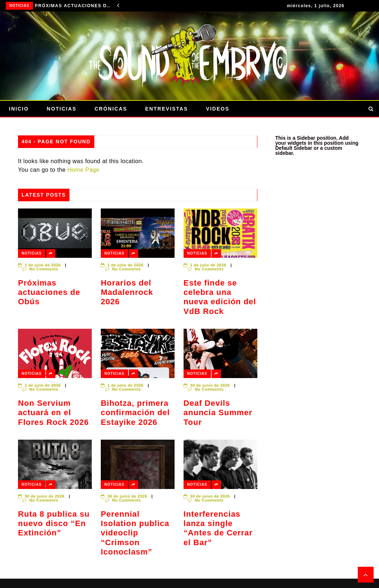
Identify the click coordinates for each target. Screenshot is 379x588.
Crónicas (111, 109)
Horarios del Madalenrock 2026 (127, 292)
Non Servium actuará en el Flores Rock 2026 (53, 413)
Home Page (83, 170)
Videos (218, 109)
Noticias (19, 6)
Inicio (19, 109)
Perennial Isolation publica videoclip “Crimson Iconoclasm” (135, 533)
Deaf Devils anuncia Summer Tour (218, 413)
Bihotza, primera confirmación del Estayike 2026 (135, 413)
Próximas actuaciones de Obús (73, 6)
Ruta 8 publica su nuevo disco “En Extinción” (54, 524)
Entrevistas (166, 109)
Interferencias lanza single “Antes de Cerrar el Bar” (218, 528)
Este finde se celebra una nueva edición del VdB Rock (220, 297)
